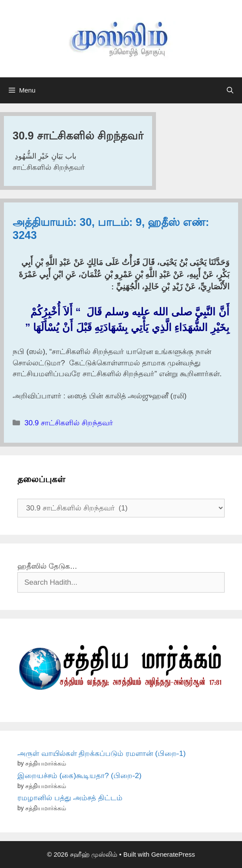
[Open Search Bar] (230, 90)
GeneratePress (173, 854)
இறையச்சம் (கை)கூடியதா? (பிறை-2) (80, 776)
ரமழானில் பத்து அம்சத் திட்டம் (70, 798)
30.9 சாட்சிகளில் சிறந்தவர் (69, 423)
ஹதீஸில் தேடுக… (47, 566)
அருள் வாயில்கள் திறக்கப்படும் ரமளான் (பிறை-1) (101, 754)
